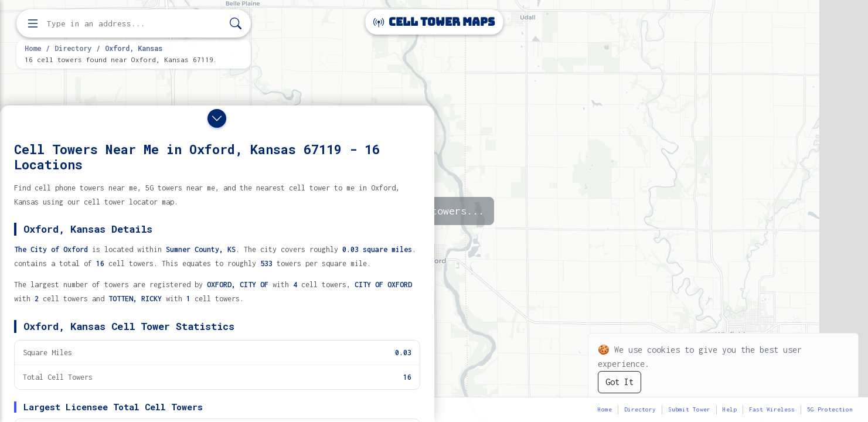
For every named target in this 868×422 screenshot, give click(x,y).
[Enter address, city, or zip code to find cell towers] (135, 24)
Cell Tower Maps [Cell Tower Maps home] (434, 22)
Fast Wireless (772, 409)
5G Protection (830, 409)
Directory (73, 48)
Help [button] (730, 409)
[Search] (236, 24)
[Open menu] (33, 23)
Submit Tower (689, 409)
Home (33, 48)
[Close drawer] (217, 118)
